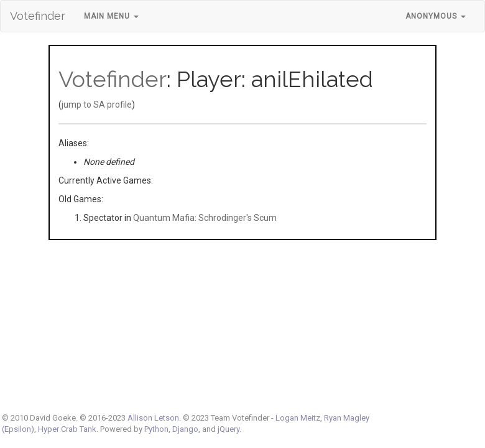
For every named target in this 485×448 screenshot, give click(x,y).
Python (156, 429)
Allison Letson (153, 418)
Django (185, 429)
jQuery (229, 429)
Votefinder (38, 16)
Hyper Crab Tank (67, 429)
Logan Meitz (298, 418)
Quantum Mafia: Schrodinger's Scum (205, 218)
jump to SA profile (97, 105)
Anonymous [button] (436, 16)
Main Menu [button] (111, 16)
